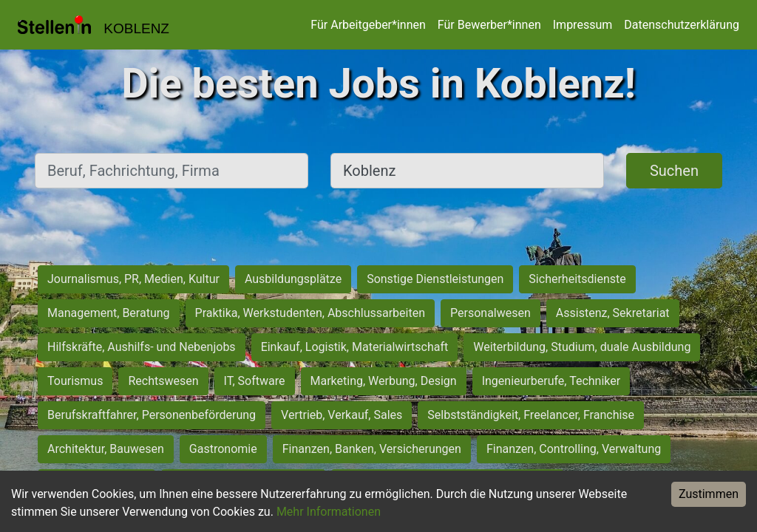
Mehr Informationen (329, 512)
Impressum (583, 25)
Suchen (674, 171)
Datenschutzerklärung (682, 25)
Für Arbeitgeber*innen (368, 25)
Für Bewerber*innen (489, 25)
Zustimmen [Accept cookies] (709, 494)
